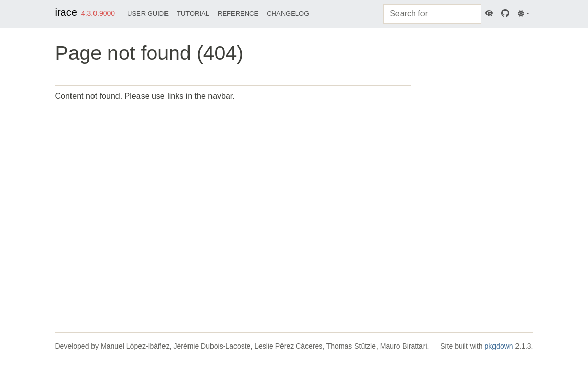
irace (66, 12)
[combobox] (432, 14)
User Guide (148, 14)
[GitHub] (505, 14)
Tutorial (193, 14)
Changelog (288, 14)
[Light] (523, 14)
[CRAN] (489, 14)
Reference (238, 14)
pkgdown (499, 346)
